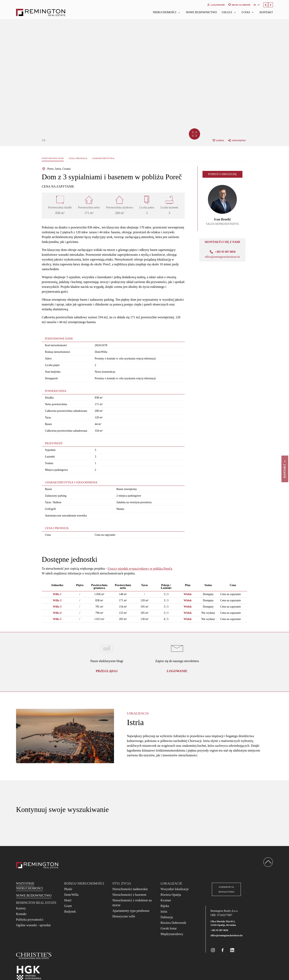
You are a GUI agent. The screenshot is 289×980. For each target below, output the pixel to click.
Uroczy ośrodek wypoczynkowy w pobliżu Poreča (140, 569)
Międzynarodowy (172, 934)
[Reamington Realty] (37, 865)
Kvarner (166, 900)
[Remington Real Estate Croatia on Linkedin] (232, 950)
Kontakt (266, 12)
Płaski (68, 889)
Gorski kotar (169, 928)
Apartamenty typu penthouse (131, 911)
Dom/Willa (71, 895)
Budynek (70, 912)
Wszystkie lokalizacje (175, 889)
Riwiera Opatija (171, 895)
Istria (164, 912)
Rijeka (165, 906)
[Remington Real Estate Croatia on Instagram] (213, 950)
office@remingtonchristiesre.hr (222, 257)
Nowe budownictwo (201, 12)
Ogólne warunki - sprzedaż (33, 925)
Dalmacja (167, 917)
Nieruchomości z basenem (129, 895)
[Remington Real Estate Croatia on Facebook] (223, 950)
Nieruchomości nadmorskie (130, 889)
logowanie (177, 671)
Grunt (68, 906)
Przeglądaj (107, 671)
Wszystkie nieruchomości (29, 886)
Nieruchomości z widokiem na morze (132, 903)
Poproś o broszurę (222, 174)
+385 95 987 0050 (219, 930)
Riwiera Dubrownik (173, 923)
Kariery (21, 908)
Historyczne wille (124, 916)
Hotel (68, 900)
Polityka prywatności (30, 920)
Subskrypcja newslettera (226, 889)
